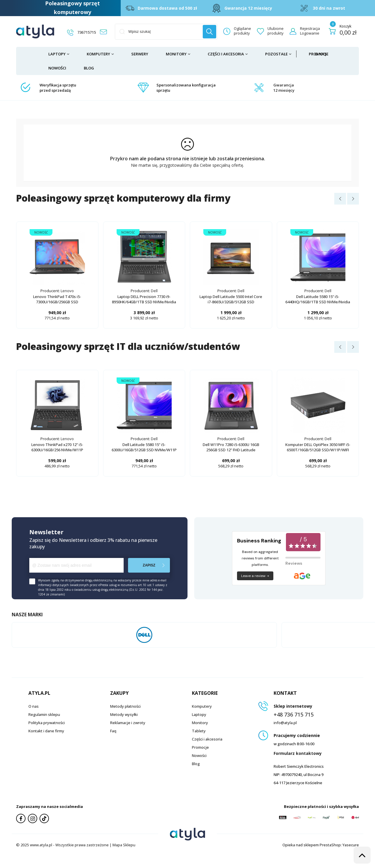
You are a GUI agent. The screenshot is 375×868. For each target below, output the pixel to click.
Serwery (140, 54)
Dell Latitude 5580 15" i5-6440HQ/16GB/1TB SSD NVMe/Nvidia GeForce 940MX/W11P (318, 302)
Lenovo (67, 291)
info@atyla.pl (285, 723)
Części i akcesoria (226, 54)
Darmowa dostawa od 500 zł (167, 8)
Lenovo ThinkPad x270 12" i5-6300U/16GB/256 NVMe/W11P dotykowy (57, 450)
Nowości (57, 68)
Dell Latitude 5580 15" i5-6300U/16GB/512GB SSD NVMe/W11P (144, 447)
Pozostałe (276, 54)
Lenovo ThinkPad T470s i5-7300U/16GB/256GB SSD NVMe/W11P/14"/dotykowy (57, 302)
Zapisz (149, 565)
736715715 (87, 32)
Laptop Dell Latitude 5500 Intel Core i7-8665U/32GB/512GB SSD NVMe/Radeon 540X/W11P (231, 302)
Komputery (98, 54)
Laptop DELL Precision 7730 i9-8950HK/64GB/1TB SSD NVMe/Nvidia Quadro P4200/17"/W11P (144, 302)
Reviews (294, 563)
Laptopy (57, 54)
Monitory (176, 54)
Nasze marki (27, 615)
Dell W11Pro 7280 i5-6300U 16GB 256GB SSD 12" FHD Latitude (231, 447)
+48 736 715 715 (294, 714)
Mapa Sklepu (124, 845)
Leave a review (255, 576)
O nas (321, 54)
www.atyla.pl (41, 845)
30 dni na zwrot (329, 8)
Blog (89, 68)
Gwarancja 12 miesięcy (248, 8)
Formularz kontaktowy (298, 753)
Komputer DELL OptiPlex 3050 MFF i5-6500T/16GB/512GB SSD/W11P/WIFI (318, 447)
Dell (154, 291)
